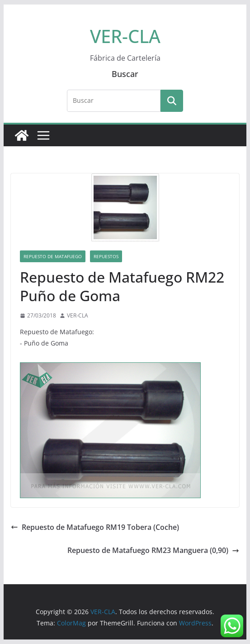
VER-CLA (125, 36)
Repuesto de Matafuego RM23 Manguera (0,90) (153, 550)
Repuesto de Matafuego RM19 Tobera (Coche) (95, 527)
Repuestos (106, 256)
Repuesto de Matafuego (53, 256)
